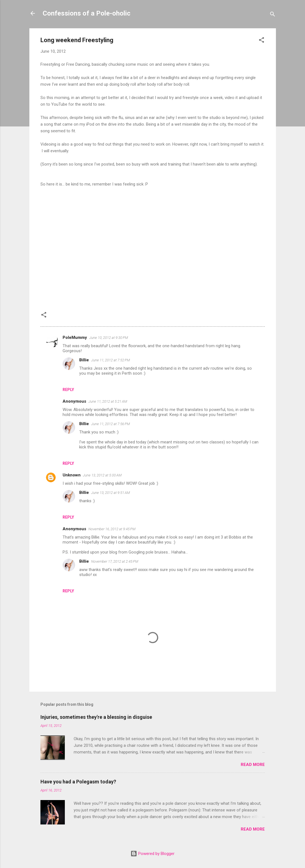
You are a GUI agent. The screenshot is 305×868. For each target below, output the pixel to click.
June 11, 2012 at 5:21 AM (108, 401)
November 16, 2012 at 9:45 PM (112, 529)
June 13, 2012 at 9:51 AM (111, 493)
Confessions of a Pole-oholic (87, 13)
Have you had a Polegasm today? (78, 782)
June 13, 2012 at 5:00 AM (102, 475)
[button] (262, 41)
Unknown (72, 475)
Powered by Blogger (152, 854)
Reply (68, 390)
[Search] (273, 15)
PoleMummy (75, 337)
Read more (253, 765)
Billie (84, 360)
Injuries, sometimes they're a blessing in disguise (96, 717)
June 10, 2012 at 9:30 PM (109, 338)
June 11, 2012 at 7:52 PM (111, 360)
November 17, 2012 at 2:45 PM (115, 561)
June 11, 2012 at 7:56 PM (111, 424)
